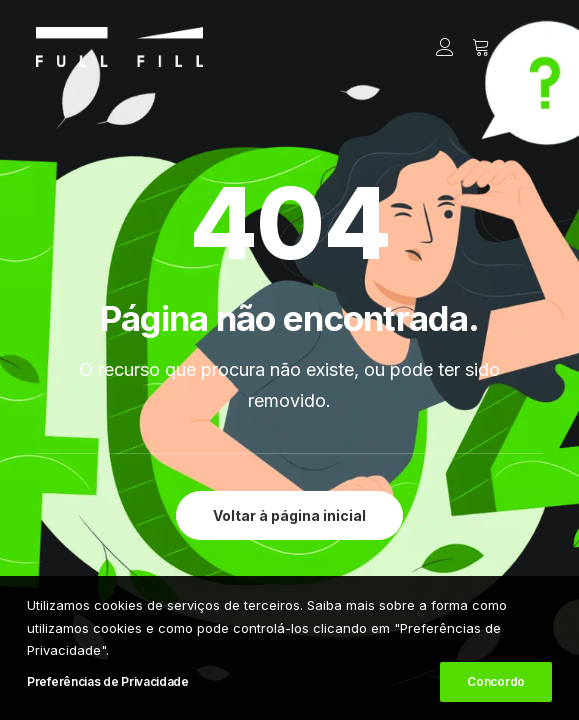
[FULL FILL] (119, 47)
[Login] (436, 47)
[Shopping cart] (472, 47)
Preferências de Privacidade (108, 681)
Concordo (496, 681)
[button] (533, 47)
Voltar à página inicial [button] (289, 515)
